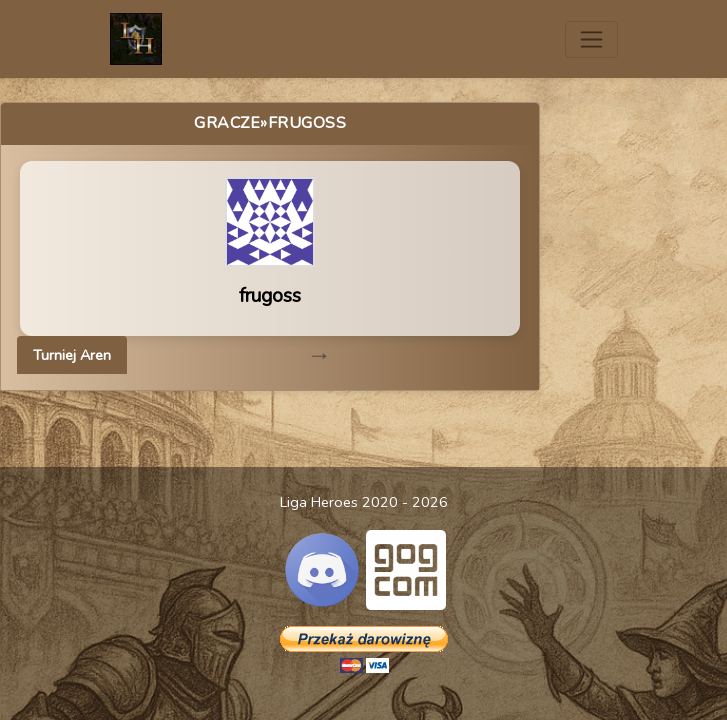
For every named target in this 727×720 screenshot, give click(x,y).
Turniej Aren (72, 355)
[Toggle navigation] (591, 39)
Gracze (227, 123)
